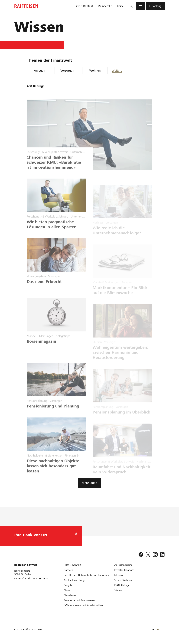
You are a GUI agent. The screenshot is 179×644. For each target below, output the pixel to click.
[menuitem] (84, 6)
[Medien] (119, 575)
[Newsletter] (70, 595)
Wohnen (95, 71)
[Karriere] (68, 570)
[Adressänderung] (123, 565)
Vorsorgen (67, 71)
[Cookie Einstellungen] (76, 580)
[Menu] (140, 6)
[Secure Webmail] (123, 580)
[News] (67, 590)
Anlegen (40, 71)
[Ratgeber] (69, 585)
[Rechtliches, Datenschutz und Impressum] (87, 575)
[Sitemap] (119, 590)
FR (158, 630)
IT (164, 630)
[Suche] (131, 6)
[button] (121, 71)
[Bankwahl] (45, 536)
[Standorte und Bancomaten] (79, 600)
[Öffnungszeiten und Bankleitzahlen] (83, 605)
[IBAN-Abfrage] (122, 585)
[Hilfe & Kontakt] (73, 565)
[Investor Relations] (124, 570)
